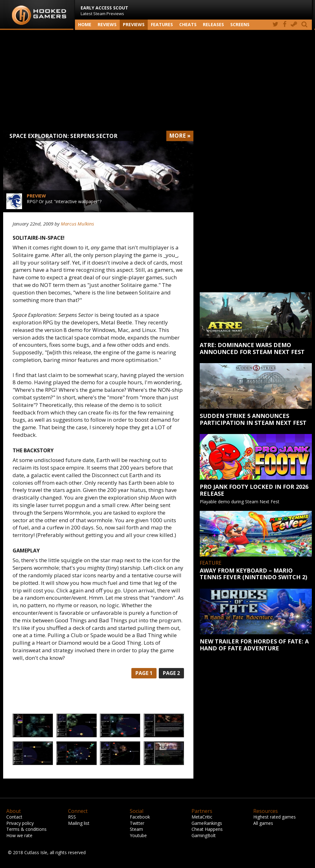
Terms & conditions (26, 829)
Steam (136, 829)
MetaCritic (202, 817)
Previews (134, 24)
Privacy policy (20, 823)
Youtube (138, 835)
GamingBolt (204, 835)
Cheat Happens (207, 829)
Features (162, 24)
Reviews (107, 24)
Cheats (188, 24)
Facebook (140, 817)
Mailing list (79, 823)
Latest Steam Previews (104, 11)
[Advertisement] (157, 80)
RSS (72, 817)
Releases (213, 24)
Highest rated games (275, 817)
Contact (14, 817)
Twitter (137, 823)
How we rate (19, 835)
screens (240, 24)
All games (263, 823)
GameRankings (207, 823)
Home (85, 24)
